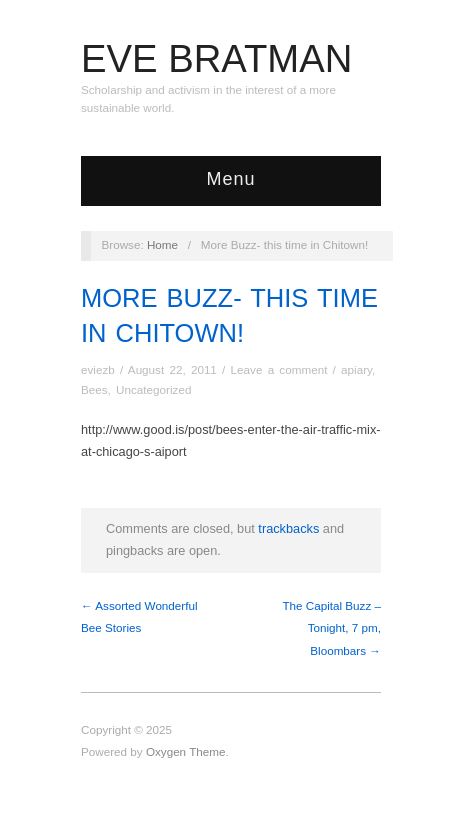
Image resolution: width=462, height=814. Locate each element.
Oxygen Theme (186, 751)
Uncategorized (153, 389)
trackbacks (288, 528)
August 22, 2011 (172, 369)
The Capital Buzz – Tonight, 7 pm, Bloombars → (331, 628)
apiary (356, 369)
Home (162, 244)
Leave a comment (279, 369)
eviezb (98, 369)
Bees (94, 389)
